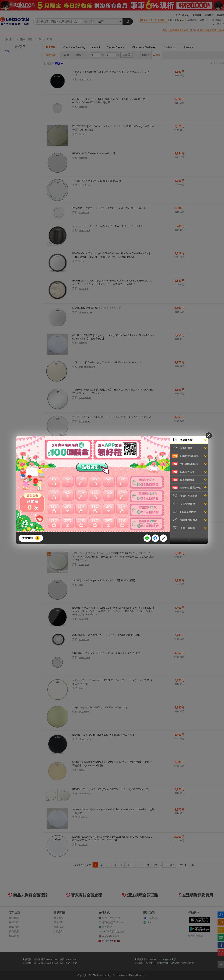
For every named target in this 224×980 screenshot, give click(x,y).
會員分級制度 (189, 528)
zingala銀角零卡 (189, 512)
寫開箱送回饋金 (189, 520)
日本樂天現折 (189, 472)
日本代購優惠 (189, 480)
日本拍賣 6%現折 (189, 456)
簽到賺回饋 (189, 440)
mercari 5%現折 (189, 464)
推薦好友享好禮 (189, 496)
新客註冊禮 (189, 448)
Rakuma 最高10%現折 (189, 487)
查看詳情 (28, 538)
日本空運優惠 (189, 504)
